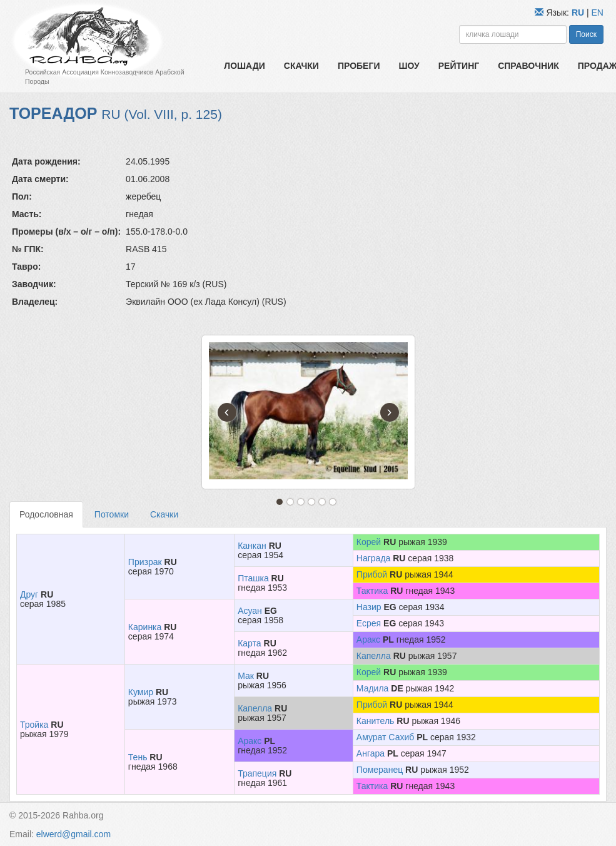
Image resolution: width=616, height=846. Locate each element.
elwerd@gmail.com (73, 834)
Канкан (252, 546)
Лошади (244, 66)
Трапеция (257, 773)
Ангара (371, 753)
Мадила (373, 688)
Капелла (374, 656)
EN (598, 13)
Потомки (112, 514)
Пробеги (359, 66)
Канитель (376, 721)
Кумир (141, 692)
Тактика (372, 591)
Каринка (145, 627)
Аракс (368, 640)
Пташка (253, 578)
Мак (246, 676)
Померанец (380, 770)
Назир (369, 607)
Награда (374, 558)
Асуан (250, 611)
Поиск (586, 34)
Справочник (528, 66)
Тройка (34, 725)
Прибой (372, 574)
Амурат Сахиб (385, 737)
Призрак (145, 562)
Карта (249, 643)
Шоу (409, 66)
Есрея (369, 623)
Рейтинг (459, 66)
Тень (138, 757)
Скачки (301, 66)
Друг (29, 594)
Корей (369, 542)
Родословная (46, 514)
